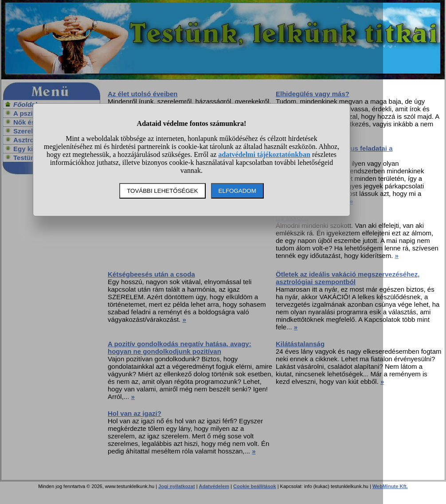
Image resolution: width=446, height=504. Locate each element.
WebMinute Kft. (390, 486)
